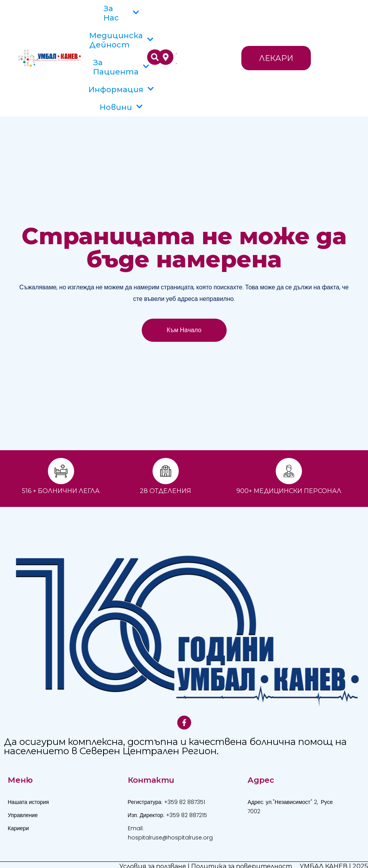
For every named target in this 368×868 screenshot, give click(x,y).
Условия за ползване (153, 857)
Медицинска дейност (121, 40)
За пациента (121, 67)
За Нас (121, 13)
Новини (121, 107)
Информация (121, 90)
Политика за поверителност (242, 857)
